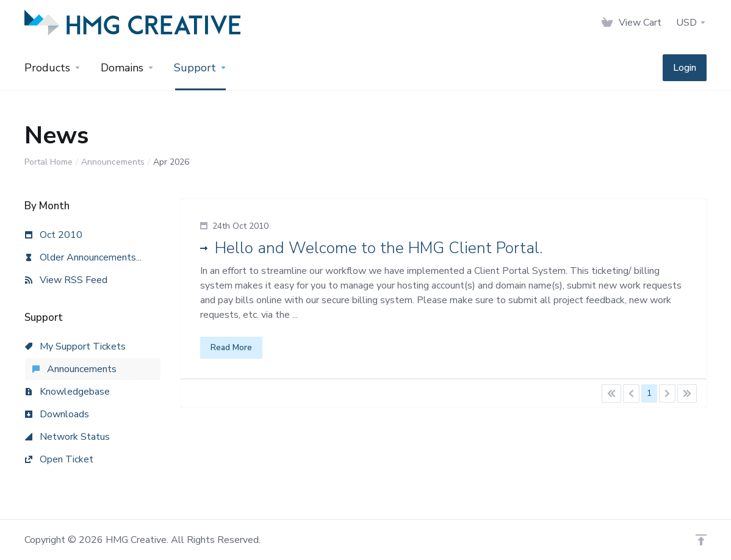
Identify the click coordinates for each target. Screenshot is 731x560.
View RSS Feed (66, 280)
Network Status (67, 437)
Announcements (113, 162)
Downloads (57, 414)
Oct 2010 (54, 235)
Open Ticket (59, 459)
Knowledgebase (67, 392)
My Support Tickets (75, 346)
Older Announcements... (83, 257)
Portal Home (49, 162)
